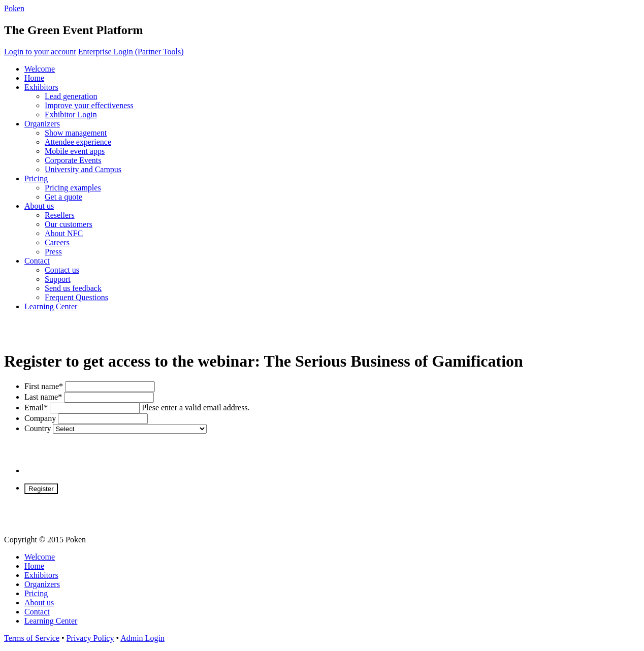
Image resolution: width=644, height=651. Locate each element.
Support (58, 279)
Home (34, 78)
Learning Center (51, 306)
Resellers (60, 215)
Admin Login (142, 638)
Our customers (69, 224)
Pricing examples (73, 188)
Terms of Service (32, 638)
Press (53, 252)
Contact (37, 261)
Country (38, 428)
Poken (14, 8)
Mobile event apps (75, 151)
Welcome (40, 69)
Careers (57, 242)
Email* (36, 408)
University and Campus (83, 169)
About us (39, 206)
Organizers (42, 124)
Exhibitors (41, 87)
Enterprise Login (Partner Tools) (131, 52)
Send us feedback (73, 288)
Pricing (36, 178)
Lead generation (71, 96)
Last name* (43, 397)
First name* (44, 386)
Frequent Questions (76, 297)
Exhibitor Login (71, 115)
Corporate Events (73, 160)
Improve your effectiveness (89, 105)
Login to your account (40, 52)
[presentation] (102, 453)
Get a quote (63, 197)
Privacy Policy (90, 638)
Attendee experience (78, 142)
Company (40, 418)
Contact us (62, 270)
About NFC (64, 233)
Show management (76, 133)
